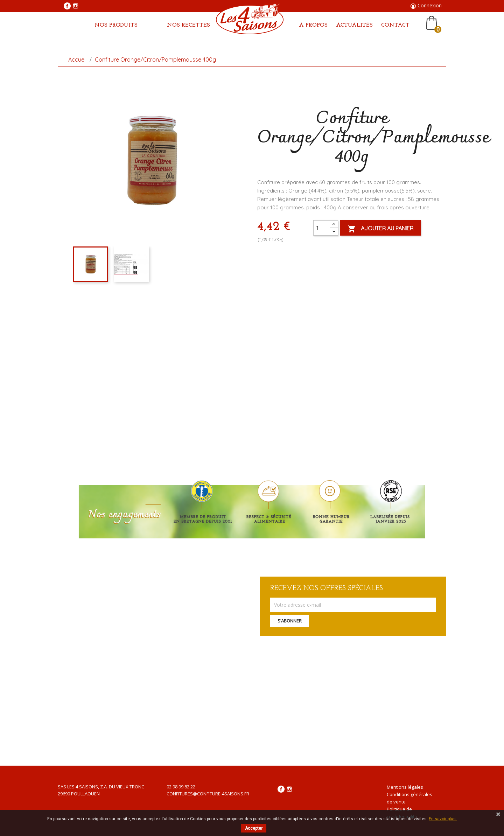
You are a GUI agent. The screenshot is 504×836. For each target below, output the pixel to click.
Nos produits (116, 25)
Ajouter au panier (380, 229)
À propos (313, 25)
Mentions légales (405, 787)
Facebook (67, 6)
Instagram (76, 6)
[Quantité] (322, 228)
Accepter (254, 828)
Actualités (354, 25)
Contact (395, 25)
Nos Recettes (188, 25)
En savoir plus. (443, 819)
